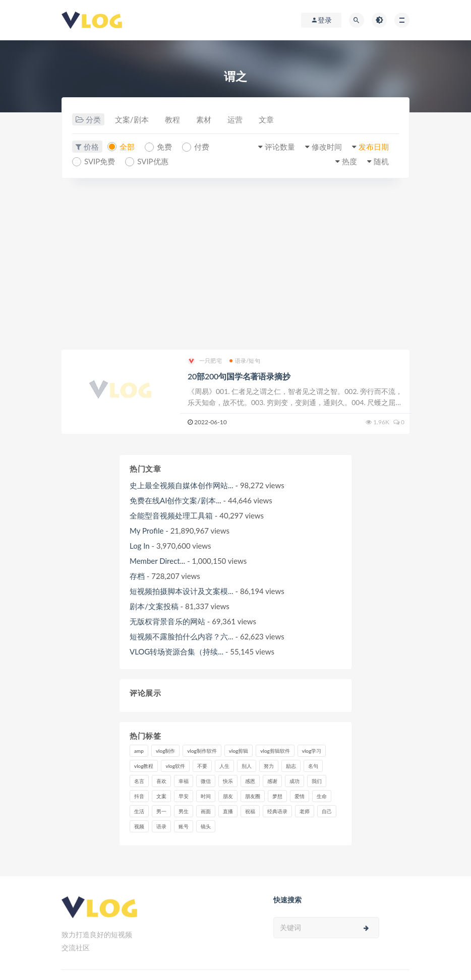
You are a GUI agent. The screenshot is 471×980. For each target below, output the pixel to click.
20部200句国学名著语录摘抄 (239, 376)
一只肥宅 (205, 361)
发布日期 (374, 147)
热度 (349, 161)
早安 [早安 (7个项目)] (184, 796)
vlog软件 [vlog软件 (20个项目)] (175, 766)
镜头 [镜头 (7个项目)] (206, 826)
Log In (140, 546)
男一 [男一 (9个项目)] (161, 811)
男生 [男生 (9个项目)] (184, 811)
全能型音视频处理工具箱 (171, 515)
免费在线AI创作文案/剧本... (175, 500)
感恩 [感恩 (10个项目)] (250, 781)
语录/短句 (245, 361)
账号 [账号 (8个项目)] (184, 826)
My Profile (146, 531)
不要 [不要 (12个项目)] (202, 766)
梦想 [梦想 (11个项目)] (277, 796)
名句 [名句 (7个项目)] (313, 766)
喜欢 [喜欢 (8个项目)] (161, 781)
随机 (381, 161)
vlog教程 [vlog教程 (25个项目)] (144, 766)
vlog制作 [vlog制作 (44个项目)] (165, 751)
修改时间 (327, 147)
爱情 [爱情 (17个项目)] (300, 796)
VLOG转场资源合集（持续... (176, 651)
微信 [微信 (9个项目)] (206, 781)
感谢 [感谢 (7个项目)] (272, 781)
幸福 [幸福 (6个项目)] (184, 781)
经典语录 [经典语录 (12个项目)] (277, 811)
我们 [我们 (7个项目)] (317, 781)
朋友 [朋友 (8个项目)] (228, 796)
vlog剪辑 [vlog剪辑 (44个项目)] (239, 751)
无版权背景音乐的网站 (167, 621)
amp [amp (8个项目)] (139, 751)
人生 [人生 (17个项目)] (224, 766)
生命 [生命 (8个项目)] (322, 796)
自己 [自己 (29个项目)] (327, 811)
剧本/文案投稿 (154, 606)
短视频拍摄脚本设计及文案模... (182, 591)
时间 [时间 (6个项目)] (206, 796)
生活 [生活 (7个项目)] (139, 811)
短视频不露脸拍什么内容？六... (182, 636)
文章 (266, 119)
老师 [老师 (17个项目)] (305, 811)
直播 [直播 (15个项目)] (228, 811)
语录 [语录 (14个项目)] (161, 826)
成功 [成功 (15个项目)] (295, 781)
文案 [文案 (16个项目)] (161, 796)
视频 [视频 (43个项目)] (139, 826)
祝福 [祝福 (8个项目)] (250, 811)
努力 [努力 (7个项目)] (269, 766)
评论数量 (280, 147)
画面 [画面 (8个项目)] (206, 811)
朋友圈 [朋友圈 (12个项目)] (253, 796)
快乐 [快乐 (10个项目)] (228, 781)
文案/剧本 (132, 119)
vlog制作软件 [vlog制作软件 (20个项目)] (202, 751)
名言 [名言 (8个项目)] (139, 781)
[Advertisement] (236, 264)
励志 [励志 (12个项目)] (291, 766)
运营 (235, 119)
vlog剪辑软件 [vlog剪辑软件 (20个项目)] (275, 751)
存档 (137, 576)
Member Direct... (157, 561)
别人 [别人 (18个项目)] (247, 766)
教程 (172, 119)
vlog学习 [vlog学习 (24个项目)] (312, 751)
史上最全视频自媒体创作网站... (182, 485)
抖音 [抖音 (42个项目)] (139, 796)
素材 (204, 119)
